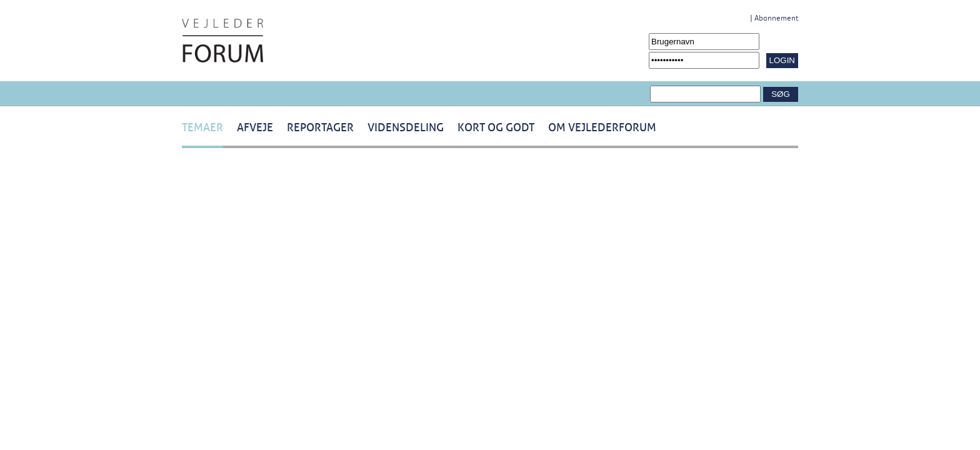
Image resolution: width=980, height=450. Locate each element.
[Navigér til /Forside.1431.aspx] (222, 41)
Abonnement (776, 18)
